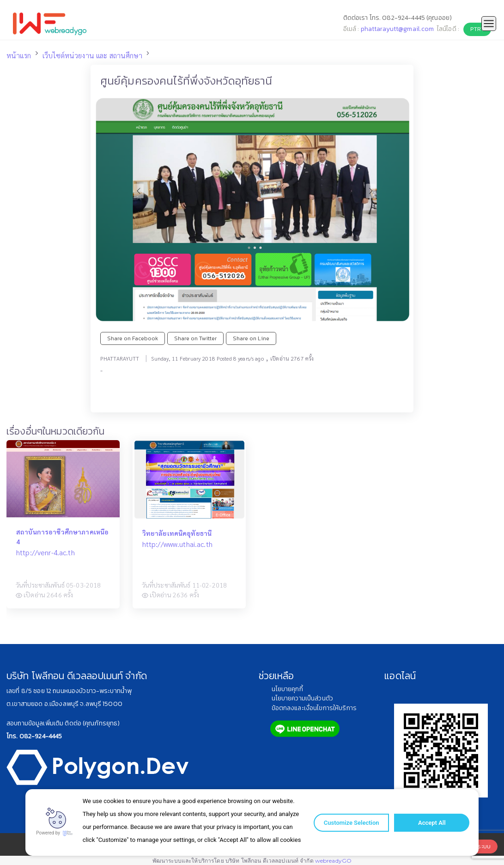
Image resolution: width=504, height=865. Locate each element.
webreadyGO (333, 861)
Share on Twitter (195, 338)
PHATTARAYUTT (120, 358)
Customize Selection (350, 823)
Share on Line (251, 338)
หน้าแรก (19, 55)
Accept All (429, 823)
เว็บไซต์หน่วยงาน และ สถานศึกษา (92, 55)
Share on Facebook (133, 338)
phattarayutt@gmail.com (398, 29)
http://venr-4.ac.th (46, 552)
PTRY (477, 29)
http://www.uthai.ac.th (177, 544)
